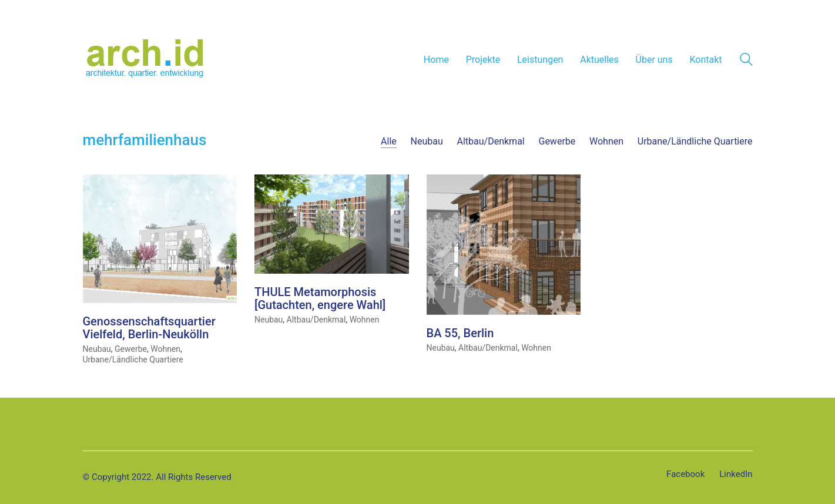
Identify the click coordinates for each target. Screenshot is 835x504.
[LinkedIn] (736, 475)
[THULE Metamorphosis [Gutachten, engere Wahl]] (332, 225)
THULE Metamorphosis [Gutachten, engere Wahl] (320, 299)
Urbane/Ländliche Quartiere (695, 141)
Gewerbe (557, 141)
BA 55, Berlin (460, 334)
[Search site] (746, 61)
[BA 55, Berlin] (504, 246)
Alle (389, 141)
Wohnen (606, 141)
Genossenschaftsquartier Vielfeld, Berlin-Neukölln (149, 328)
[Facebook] (685, 475)
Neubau (427, 141)
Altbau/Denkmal (491, 141)
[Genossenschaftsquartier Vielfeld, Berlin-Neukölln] (160, 240)
